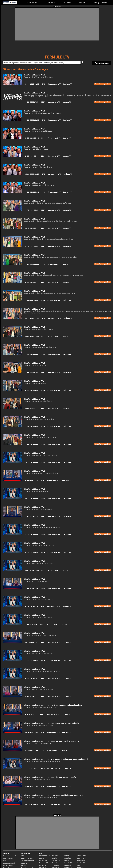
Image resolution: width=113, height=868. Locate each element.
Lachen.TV (67, 84)
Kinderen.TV (56, 861)
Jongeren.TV (56, 856)
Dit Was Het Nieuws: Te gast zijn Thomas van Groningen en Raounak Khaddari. (56, 759)
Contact (82, 3)
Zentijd (23, 866)
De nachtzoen (8, 858)
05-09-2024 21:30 (32, 570)
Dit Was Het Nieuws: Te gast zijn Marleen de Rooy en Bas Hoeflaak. (52, 723)
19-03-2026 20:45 (32, 138)
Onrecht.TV (68, 863)
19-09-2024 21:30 (31, 534)
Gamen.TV (43, 865)
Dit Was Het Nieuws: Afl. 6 (35, 93)
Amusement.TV (54, 84)
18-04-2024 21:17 (31, 606)
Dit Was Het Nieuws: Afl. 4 (35, 129)
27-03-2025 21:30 (31, 354)
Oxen (5, 861)
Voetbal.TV (81, 863)
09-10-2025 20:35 (32, 228)
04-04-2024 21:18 (32, 642)
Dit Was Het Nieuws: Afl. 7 (35, 75)
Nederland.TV (50, 3)
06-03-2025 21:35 (32, 408)
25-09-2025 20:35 (32, 264)
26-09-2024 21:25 (32, 516)
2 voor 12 (24, 863)
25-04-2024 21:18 (31, 588)
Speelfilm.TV (81, 856)
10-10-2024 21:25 (31, 480)
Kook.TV (55, 863)
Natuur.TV (68, 856)
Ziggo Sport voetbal (10, 856)
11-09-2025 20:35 (31, 300)
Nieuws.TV (68, 861)
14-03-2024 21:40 (32, 678)
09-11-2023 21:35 (31, 732)
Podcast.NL (68, 3)
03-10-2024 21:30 (31, 498)
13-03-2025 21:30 (31, 390)
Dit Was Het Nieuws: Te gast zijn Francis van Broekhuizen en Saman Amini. (55, 795)
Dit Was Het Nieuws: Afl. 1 (35, 183)
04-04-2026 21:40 (32, 84)
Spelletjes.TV (82, 858)
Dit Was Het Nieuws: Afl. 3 (35, 147)
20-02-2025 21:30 (31, 444)
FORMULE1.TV (57, 57)
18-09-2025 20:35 (32, 282)
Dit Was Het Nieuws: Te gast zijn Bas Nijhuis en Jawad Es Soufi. (50, 777)
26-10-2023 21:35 (31, 768)
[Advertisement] (52, 24)
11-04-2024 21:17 (31, 624)
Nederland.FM (32, 3)
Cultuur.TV (43, 861)
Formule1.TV (43, 863)
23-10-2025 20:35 (32, 210)
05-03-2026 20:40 (32, 174)
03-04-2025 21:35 (32, 336)
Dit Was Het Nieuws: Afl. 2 (35, 165)
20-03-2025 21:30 (32, 372)
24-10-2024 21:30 (31, 462)
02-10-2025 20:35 (32, 246)
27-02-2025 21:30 (31, 426)
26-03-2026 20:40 (32, 120)
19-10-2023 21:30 (31, 786)
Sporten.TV (81, 861)
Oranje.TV (68, 865)
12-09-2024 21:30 (31, 552)
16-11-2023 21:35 (31, 714)
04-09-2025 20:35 (32, 318)
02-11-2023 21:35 (31, 750)
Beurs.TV (42, 858)
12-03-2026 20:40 (32, 156)
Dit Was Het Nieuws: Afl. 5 (35, 111)
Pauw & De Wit (8, 866)
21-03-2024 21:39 (31, 660)
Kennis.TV (55, 858)
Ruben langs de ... (27, 858)
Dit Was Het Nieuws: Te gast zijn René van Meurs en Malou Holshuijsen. (53, 705)
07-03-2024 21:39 (32, 696)
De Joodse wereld (9, 863)
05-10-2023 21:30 (31, 804)
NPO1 (44, 84)
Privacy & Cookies (100, 3)
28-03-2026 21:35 (32, 102)
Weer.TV (80, 865)
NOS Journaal (26, 856)
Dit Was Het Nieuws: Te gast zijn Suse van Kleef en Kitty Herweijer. (52, 741)
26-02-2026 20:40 (32, 192)
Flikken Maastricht (27, 861)
